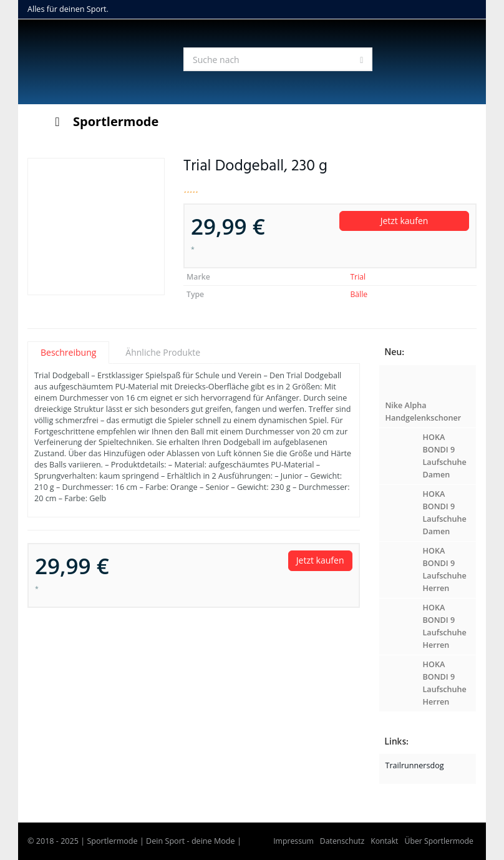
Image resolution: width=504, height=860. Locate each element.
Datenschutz (342, 841)
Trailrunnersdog (415, 765)
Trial (358, 277)
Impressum (293, 841)
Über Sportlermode (439, 841)
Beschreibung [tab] (68, 352)
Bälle (359, 294)
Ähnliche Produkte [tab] (163, 352)
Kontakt (384, 841)
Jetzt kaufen (405, 221)
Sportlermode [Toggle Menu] (104, 121)
